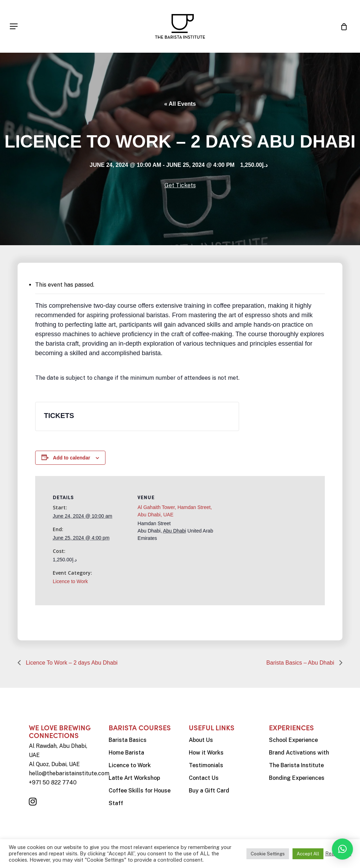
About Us (201, 740)
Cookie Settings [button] (268, 854)
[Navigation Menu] (14, 26)
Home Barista (126, 753)
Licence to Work (70, 581)
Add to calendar (72, 458)
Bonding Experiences (297, 778)
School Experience (293, 740)
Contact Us (204, 778)
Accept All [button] (308, 854)
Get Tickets (180, 185)
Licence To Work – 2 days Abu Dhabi (71, 663)
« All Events (180, 104)
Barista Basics (128, 740)
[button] (342, 849)
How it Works (206, 753)
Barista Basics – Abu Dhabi (301, 663)
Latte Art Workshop (134, 778)
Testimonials (206, 765)
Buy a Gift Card (209, 791)
